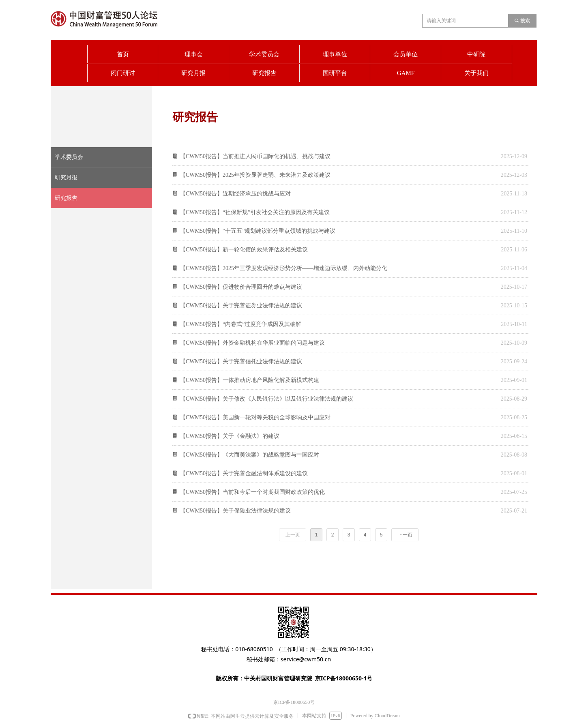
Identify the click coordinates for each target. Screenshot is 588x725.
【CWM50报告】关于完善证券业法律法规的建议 (241, 306)
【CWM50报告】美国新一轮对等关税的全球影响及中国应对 (255, 417)
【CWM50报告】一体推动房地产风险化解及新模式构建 (250, 380)
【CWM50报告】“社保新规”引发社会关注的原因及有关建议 (255, 212)
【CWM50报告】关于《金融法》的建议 (230, 436)
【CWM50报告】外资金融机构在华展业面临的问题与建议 (252, 343)
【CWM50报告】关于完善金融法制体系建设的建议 (244, 473)
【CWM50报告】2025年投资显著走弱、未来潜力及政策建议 (255, 175)
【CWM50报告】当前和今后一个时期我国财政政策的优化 (252, 492)
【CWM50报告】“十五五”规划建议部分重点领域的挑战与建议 (258, 231)
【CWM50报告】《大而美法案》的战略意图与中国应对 (250, 455)
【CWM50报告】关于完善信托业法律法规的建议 (241, 361)
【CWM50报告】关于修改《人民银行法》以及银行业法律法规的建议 (267, 399)
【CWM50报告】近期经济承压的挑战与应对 (235, 194)
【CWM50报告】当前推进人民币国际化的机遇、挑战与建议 (255, 156)
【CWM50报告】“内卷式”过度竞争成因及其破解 (241, 324)
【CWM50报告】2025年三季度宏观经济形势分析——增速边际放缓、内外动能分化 (284, 268)
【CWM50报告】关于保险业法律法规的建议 (235, 511)
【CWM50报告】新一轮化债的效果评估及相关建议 (244, 250)
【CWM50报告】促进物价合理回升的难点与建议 (241, 287)
